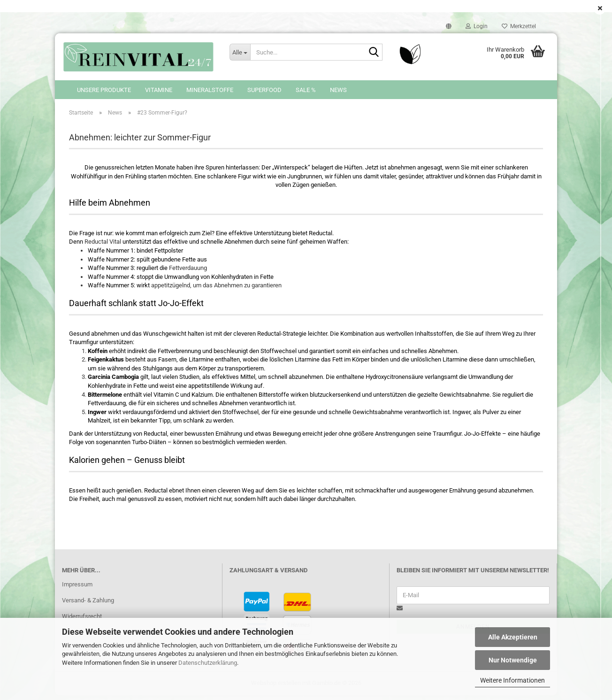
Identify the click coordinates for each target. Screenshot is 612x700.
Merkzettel (519, 26)
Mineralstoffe (210, 90)
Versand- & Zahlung (88, 605)
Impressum (77, 589)
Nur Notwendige (513, 660)
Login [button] (477, 26)
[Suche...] (240, 52)
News (338, 90)
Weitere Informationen (513, 680)
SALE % (306, 90)
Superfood (264, 90)
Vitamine (159, 90)
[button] (449, 26)
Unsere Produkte (104, 90)
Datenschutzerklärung (208, 663)
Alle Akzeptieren (513, 637)
